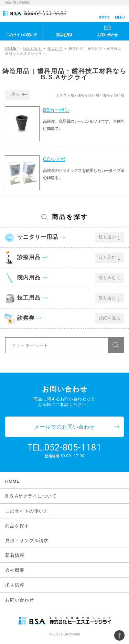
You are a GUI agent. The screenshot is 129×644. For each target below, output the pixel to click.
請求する (104, 17)
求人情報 (15, 585)
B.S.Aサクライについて (31, 496)
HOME (11, 49)
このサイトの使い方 (21, 35)
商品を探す (64, 35)
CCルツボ (54, 159)
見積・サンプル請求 (27, 541)
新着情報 (15, 555)
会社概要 (15, 570)
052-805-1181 (73, 447)
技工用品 (55, 49)
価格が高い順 (113, 95)
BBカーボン (56, 110)
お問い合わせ (107, 35)
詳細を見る (110, 318)
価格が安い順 (88, 95)
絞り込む (107, 237)
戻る (16, 94)
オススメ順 (65, 95)
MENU (120, 17)
